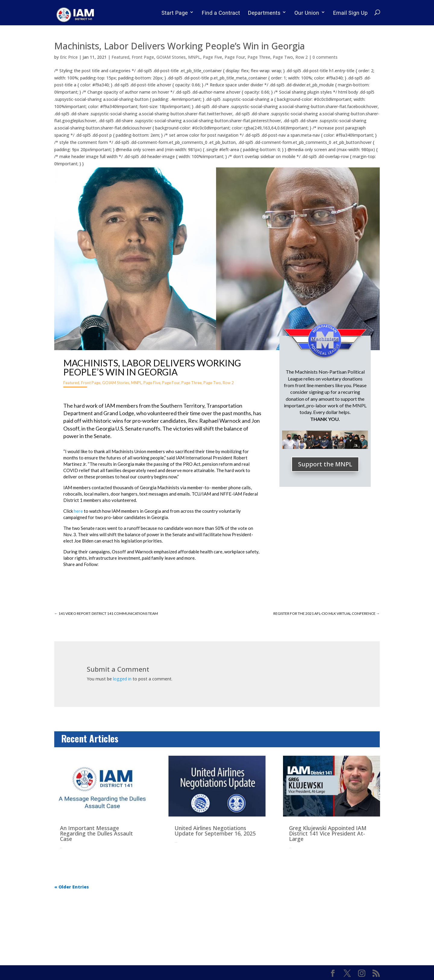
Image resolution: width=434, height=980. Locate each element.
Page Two (283, 57)
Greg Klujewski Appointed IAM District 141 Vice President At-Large (328, 833)
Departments (264, 13)
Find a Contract (221, 13)
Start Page (175, 13)
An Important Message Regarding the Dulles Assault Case (96, 833)
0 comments (325, 57)
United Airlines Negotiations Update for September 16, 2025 (215, 831)
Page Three (259, 57)
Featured (120, 57)
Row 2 (302, 57)
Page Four (235, 57)
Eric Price (69, 57)
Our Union (307, 13)
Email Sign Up (350, 13)
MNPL (194, 57)
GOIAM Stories (171, 57)
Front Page (143, 57)
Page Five (212, 57)
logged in (122, 679)
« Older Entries (72, 887)
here (78, 511)
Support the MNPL (325, 464)
